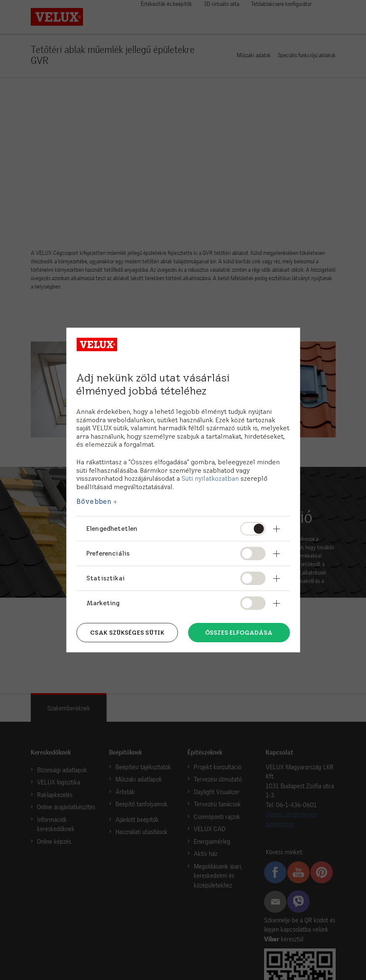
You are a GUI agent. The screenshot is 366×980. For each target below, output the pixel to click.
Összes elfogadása (239, 633)
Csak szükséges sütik (127, 633)
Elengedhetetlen (112, 528)
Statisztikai (106, 578)
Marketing (103, 603)
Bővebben (94, 501)
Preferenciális (108, 553)
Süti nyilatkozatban (210, 478)
